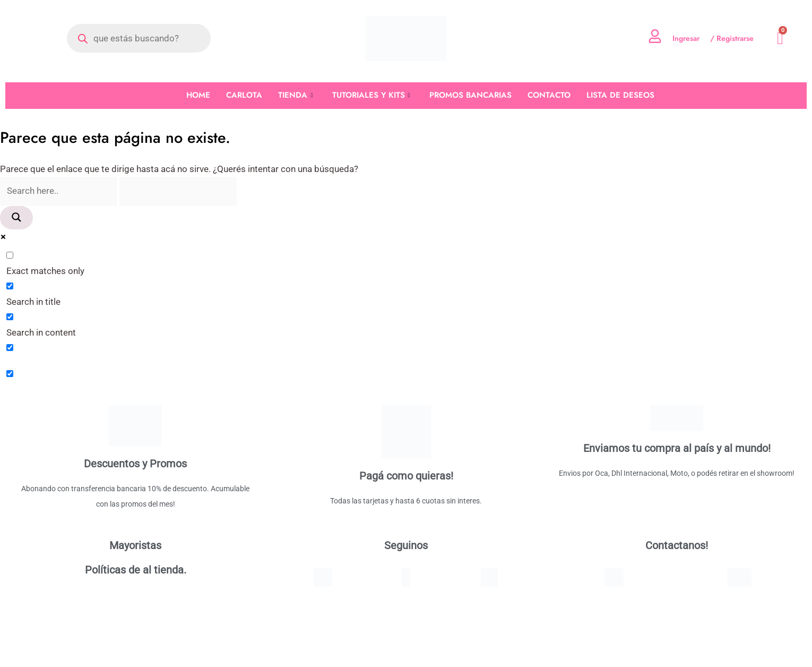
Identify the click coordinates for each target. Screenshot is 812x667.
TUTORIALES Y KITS (371, 95)
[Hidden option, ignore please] (10, 375)
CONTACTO (549, 95)
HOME (198, 95)
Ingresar (686, 38)
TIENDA (295, 95)
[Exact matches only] (10, 256)
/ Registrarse (732, 38)
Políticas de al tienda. (136, 570)
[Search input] (59, 192)
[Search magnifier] (16, 218)
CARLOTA (244, 95)
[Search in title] (10, 287)
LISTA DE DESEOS (620, 95)
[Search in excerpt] (10, 348)
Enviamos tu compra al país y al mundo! (677, 449)
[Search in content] (10, 317)
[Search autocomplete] (180, 192)
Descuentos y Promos (135, 464)
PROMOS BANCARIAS (470, 95)
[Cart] (780, 39)
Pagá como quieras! (406, 476)
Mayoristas (135, 546)
